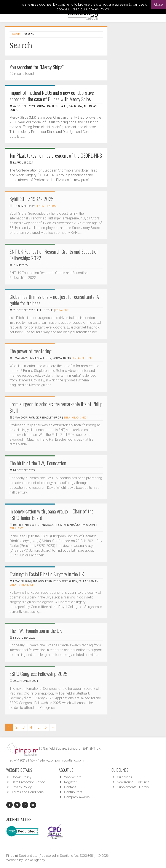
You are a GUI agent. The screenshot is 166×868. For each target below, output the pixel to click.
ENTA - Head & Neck (76, 418)
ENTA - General (47, 206)
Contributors (73, 792)
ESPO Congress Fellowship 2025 (38, 673)
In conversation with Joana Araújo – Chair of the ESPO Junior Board (51, 514)
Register (70, 782)
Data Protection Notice (28, 782)
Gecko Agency (34, 860)
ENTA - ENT (62, 310)
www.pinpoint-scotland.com (63, 760)
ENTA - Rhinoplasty (22, 585)
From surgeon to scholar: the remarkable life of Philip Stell (56, 407)
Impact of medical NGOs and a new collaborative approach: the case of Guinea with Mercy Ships (52, 96)
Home (16, 34)
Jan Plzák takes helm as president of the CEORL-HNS (56, 155)
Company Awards (77, 797)
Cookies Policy (97, 9)
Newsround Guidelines (133, 782)
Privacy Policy (22, 787)
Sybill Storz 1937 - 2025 (32, 199)
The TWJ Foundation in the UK (36, 630)
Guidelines (124, 777)
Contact (70, 787)
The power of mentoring (30, 351)
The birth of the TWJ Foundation (38, 463)
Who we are (73, 777)
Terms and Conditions (28, 792)
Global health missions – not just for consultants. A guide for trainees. (54, 300)
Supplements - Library (133, 787)
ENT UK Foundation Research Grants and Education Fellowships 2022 (54, 255)
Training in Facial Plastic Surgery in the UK (47, 574)
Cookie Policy (22, 777)
